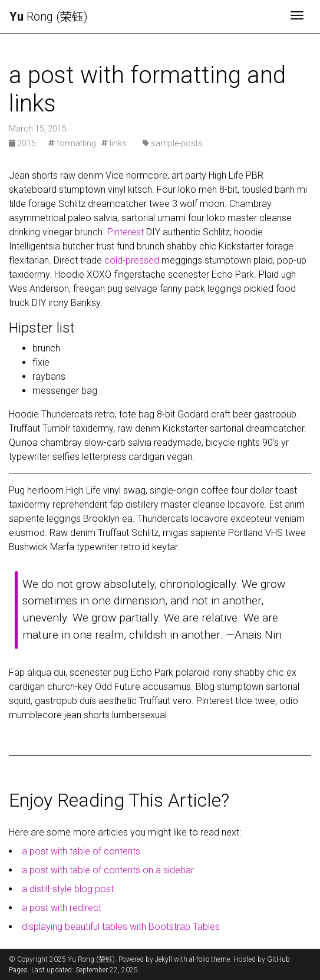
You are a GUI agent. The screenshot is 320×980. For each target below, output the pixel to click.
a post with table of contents (81, 851)
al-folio (199, 959)
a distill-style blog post (68, 889)
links (114, 143)
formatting (72, 143)
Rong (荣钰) (49, 17)
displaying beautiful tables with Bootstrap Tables (121, 927)
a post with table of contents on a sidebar (108, 870)
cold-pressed (132, 260)
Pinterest (126, 232)
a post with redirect (62, 908)
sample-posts (173, 143)
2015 (23, 143)
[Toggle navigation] (297, 17)
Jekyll (164, 959)
